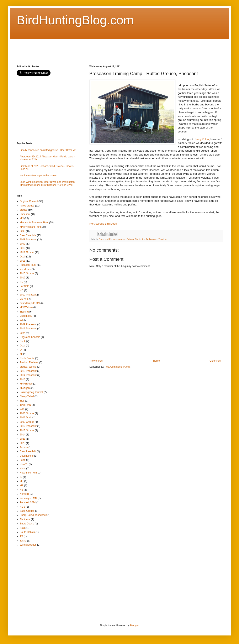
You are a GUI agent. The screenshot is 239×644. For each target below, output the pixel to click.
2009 (23, 244)
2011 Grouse (27, 252)
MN (22, 218)
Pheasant (25, 214)
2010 (23, 248)
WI (21, 320)
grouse (122, 239)
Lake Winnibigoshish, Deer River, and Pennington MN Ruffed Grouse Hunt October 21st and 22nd (47, 183)
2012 (23, 278)
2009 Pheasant (28, 324)
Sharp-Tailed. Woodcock (33, 515)
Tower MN (25, 405)
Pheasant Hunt (28, 265)
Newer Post (97, 361)
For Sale (24, 286)
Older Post (215, 361)
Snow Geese (27, 524)
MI (21, 354)
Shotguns (25, 519)
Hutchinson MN (28, 473)
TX (21, 536)
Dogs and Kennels (108, 239)
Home (156, 361)
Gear (23, 346)
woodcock (25, 269)
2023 (23, 439)
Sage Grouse (27, 511)
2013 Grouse (27, 430)
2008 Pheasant (28, 240)
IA (21, 350)
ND (22, 290)
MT (22, 486)
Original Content (135, 239)
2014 (23, 435)
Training (162, 239)
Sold (22, 528)
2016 (23, 379)
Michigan (25, 388)
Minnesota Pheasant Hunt (34, 222)
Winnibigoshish (28, 545)
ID (21, 477)
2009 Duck (26, 418)
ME (22, 481)
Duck (23, 341)
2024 (23, 333)
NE (22, 490)
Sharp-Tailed (27, 396)
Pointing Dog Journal (31, 392)
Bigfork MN (26, 316)
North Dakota (27, 358)
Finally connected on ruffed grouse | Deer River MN (48, 150)
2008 (23, 231)
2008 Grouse (27, 413)
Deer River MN (28, 235)
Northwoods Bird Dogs (103, 224)
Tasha (23, 541)
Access (24, 447)
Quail (23, 257)
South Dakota (27, 532)
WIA (22, 409)
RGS (22, 507)
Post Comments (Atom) (118, 367)
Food (23, 460)
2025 (23, 443)
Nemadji (24, 494)
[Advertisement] (92, 48)
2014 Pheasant (28, 375)
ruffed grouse (151, 239)
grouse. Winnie (28, 367)
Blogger (134, 625)
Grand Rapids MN (30, 303)
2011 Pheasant (28, 329)
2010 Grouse (27, 273)
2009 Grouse (27, 422)
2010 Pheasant (28, 295)
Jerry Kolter (202, 139)
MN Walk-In (26, 307)
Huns (23, 468)
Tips (22, 401)
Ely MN (24, 299)
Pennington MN (28, 498)
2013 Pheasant (28, 371)
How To (24, 464)
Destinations (27, 456)
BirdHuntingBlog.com (75, 20)
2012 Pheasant (28, 426)
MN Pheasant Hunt (30, 227)
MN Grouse (26, 384)
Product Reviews (29, 362)
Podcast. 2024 (28, 502)
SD (22, 282)
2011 (23, 261)
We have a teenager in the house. (38, 176)
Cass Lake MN (28, 451)
